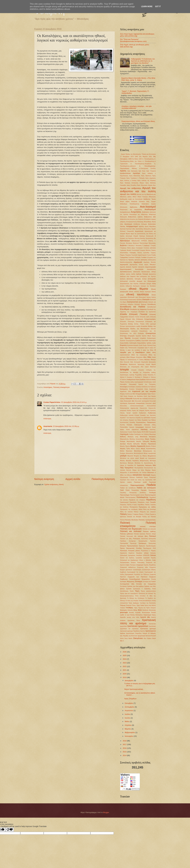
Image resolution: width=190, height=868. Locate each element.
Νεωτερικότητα (139, 468)
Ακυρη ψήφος (125, 202)
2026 (125, 652)
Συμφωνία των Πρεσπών (138, 577)
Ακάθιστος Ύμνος (150, 199)
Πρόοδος (153, 541)
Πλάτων (136, 512)
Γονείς (154, 255)
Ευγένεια (123, 341)
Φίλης (135, 610)
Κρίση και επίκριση (138, 411)
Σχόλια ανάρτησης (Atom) (54, 484)
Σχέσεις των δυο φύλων (136, 586)
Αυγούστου (129, 710)
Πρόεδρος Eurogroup (128, 541)
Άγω (154, 185)
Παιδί (122, 490)
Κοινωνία (129, 399)
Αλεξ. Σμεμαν (151, 202)
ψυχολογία (142, 636)
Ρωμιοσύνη (144, 551)
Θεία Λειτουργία (135, 362)
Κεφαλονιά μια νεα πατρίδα (144, 391)
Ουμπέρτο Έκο (125, 480)
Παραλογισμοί (124, 502)
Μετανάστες (130, 453)
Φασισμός (123, 610)
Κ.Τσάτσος (123, 380)
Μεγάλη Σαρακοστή (138, 446)
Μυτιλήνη (137, 463)
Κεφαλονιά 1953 (125, 391)
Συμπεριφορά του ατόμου (135, 572)
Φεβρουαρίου (130, 732)
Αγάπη (123, 171)
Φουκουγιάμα (146, 613)
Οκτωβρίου (129, 703)
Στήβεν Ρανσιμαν (131, 565)
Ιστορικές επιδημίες (145, 370)
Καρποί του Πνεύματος (147, 384)
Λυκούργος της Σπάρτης (142, 434)
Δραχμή (149, 284)
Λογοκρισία (152, 432)
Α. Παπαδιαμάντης (148, 159)
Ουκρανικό (152, 477)
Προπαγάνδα (124, 543)
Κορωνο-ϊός (152, 408)
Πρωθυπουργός (151, 546)
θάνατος (147, 360)
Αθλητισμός (152, 197)
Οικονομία (146, 475)
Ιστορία (124, 369)
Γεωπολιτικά (135, 250)
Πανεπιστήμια (125, 495)
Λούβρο (131, 434)
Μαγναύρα (153, 434)
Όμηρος (153, 475)
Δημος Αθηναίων (150, 265)
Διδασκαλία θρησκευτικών (142, 272)
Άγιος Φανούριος (142, 185)
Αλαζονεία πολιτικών (138, 202)
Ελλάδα (123, 314)
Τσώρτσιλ (129, 605)
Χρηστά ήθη (145, 617)
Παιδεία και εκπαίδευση (128, 488)
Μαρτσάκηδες (131, 441)
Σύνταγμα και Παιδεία (149, 582)
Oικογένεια (138, 638)
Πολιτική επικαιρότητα (61, 387)
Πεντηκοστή (134, 507)
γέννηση (153, 248)
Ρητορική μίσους (134, 551)
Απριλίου (128, 725)
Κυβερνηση (143, 413)
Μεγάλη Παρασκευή (148, 444)
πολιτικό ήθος (143, 536)
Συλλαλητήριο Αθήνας (149, 570)
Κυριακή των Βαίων (135, 420)
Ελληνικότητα (140, 322)
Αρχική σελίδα (73, 479)
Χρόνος (123, 633)
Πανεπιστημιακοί (130, 497)
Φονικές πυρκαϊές (135, 613)
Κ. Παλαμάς (145, 377)
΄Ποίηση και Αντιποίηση (149, 154)
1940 (136, 157)
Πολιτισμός (136, 539)
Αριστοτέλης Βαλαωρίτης (143, 229)
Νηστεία (129, 470)
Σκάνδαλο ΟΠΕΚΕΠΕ (143, 555)
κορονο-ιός (134, 408)
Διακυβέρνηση (151, 269)
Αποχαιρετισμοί (132, 226)
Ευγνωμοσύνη (130, 341)
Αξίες (122, 224)
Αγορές (150, 185)
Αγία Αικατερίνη (132, 171)
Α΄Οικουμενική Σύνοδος (148, 168)
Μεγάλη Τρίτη (125, 449)
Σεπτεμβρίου (130, 707)
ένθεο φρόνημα (151, 324)
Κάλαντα (149, 380)
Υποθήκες (129, 608)
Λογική (130, 432)
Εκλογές (145, 302)
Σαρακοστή (123, 553)
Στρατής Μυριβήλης (150, 565)
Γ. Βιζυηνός (130, 246)
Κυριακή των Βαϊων (149, 420)
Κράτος (129, 411)
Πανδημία (152, 493)
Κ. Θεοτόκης (137, 377)
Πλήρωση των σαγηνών (148, 512)
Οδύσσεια (150, 472)
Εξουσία (153, 329)
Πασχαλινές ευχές (143, 502)
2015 (125, 752)
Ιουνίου (128, 718)
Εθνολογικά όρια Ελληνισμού (137, 297)
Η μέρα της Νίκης (147, 350)
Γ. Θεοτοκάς (138, 246)
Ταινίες (132, 591)
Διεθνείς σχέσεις (125, 274)
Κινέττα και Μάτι (130, 394)
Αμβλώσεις (134, 207)
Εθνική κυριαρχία (145, 292)
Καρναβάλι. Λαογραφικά (128, 384)
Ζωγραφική (141, 348)
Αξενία (154, 222)
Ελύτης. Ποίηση (139, 324)
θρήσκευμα (141, 364)
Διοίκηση (123, 279)
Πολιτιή (122, 520)
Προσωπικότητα (132, 546)
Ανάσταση (146, 212)
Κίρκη (149, 394)
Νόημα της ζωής (138, 470)
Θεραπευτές (132, 364)
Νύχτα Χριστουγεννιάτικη (134, 689)
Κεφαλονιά (153, 389)
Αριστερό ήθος (131, 229)
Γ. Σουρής (153, 246)
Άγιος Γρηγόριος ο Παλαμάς (136, 178)
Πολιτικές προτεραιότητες (147, 520)
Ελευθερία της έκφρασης (138, 309)
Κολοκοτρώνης (124, 408)
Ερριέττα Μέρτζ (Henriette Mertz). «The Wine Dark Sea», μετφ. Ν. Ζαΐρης (138, 79)
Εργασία (138, 336)
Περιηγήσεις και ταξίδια (147, 507)
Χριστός (142, 631)
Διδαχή (154, 272)
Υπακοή (122, 608)
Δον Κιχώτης (134, 284)
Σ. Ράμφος (152, 551)
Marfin (130, 638)
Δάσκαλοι (137, 260)
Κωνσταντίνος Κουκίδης (128, 422)
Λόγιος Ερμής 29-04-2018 (141, 432)
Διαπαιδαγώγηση (126, 272)
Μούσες (122, 461)
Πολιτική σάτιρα (151, 534)
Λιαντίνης (144, 429)
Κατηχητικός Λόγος (142, 389)
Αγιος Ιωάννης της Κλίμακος (147, 181)
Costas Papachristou (52, 402)
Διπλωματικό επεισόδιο (128, 281)
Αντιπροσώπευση (131, 222)
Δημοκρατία (124, 265)
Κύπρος (137, 415)
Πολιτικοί (152, 536)
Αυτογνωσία (150, 236)
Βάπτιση (137, 238)
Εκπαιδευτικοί (152, 307)
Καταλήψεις (48, 387)
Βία (155, 238)
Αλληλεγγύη (124, 207)
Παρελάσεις (133, 502)
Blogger (106, 812)
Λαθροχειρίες (138, 425)
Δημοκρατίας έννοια (136, 265)
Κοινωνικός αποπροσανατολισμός (132, 406)
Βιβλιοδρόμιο (125, 241)
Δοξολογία (143, 284)
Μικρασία (130, 456)
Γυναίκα (144, 257)
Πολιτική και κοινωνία (149, 529)
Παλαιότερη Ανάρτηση (103, 479)
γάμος (133, 248)
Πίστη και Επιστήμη (149, 509)
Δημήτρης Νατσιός (150, 262)
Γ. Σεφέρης (146, 245)
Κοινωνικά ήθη (129, 401)
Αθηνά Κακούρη (143, 197)
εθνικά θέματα (138, 289)
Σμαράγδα (139, 558)
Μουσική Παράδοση (132, 461)
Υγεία (142, 605)
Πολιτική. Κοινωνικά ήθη (128, 536)
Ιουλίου (128, 714)
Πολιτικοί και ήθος (126, 539)
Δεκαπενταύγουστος (126, 262)
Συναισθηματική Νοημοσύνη (139, 579)
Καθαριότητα (131, 380)
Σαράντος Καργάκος (135, 553)
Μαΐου (127, 721)
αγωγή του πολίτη (128, 194)
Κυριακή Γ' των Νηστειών (128, 418)
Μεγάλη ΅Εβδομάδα (143, 441)
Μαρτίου (128, 729)
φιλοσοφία (124, 612)
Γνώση (149, 255)
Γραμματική (124, 257)
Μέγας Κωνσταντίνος (148, 449)
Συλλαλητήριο (137, 570)
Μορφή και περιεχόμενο (148, 458)
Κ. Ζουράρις (129, 377)
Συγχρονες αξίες (142, 567)
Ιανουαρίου (129, 736)
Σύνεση (153, 579)
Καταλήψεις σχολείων (135, 387)
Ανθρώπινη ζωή (125, 219)
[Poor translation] (10, 830)
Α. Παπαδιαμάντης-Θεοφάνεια (141, 164)
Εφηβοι (122, 348)
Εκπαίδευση (152, 304)
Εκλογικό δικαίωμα (140, 304)
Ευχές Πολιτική (148, 345)
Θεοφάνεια (124, 364)
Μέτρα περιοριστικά (150, 453)
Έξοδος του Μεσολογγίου (140, 329)
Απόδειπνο (137, 224)
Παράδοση (151, 500)
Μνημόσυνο (152, 456)
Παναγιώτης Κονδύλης (138, 493)
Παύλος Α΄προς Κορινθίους (136, 505)
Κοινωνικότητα (151, 406)
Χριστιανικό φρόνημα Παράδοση (130, 631)
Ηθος (145, 357)
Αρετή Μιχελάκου (150, 227)
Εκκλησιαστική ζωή (134, 302)
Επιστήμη (123, 336)
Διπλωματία (152, 279)
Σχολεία (129, 589)
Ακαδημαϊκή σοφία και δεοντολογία (131, 199)
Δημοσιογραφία (150, 267)
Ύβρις (138, 605)
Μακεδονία (144, 437)
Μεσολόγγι (138, 451)
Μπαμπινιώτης (144, 461)
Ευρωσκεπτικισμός (133, 345)
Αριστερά (123, 229)
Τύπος (134, 605)
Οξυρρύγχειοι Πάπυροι (127, 477)
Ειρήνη (149, 297)
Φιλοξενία (145, 610)
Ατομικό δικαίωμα (139, 236)
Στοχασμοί (140, 565)
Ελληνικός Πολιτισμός (127, 322)
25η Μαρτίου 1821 (145, 157)
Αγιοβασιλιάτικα (125, 173)
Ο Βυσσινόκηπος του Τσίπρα (137, 473)
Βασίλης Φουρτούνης (147, 238)
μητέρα (123, 456)
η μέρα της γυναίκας (133, 350)
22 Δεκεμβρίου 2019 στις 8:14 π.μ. (74, 402)
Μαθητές (123, 437)
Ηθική (148, 352)
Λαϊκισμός (147, 425)
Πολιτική (125, 523)
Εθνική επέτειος (134, 292)
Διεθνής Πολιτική (142, 274)
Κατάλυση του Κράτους (149, 387)
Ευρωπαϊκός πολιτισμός (128, 343)
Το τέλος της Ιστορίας (132, 601)
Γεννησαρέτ (139, 248)
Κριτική (147, 411)
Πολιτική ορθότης (149, 531)
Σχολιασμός (136, 589)
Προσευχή (133, 543)
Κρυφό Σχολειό (132, 413)
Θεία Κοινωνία (125, 362)
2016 (125, 748)
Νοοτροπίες (124, 473)
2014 (125, 755)
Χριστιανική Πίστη (134, 620)
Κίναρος (123, 394)
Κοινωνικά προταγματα (142, 401)
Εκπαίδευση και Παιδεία (133, 307)
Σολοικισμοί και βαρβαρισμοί (129, 560)
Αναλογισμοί (150, 209)
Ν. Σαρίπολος (139, 465)
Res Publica (148, 638)
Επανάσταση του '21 (148, 331)
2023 (125, 663)
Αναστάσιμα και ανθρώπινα (139, 214)
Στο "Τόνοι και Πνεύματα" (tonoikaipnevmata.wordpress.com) (133, 40)
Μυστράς (131, 463)
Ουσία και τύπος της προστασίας (141, 480)
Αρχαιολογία (139, 231)
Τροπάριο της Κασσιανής (148, 603)
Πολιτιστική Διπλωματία (148, 539)
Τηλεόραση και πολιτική (146, 593)
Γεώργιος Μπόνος (145, 250)
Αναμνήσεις (136, 212)
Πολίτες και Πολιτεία (149, 517)
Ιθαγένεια (153, 367)
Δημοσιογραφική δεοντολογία (132, 269)
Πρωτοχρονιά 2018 (149, 548)
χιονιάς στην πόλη (133, 617)
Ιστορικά (134, 370)
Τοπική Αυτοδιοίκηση (145, 601)
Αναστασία (48, 426)
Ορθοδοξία (139, 477)
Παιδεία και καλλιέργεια (146, 488)
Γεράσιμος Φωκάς (126, 250)
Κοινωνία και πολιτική (140, 399)
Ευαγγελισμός (151, 338)
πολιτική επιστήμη (148, 526)
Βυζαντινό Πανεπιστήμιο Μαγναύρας (144, 243)
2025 (125, 655)
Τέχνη (137, 591)
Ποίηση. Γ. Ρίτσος (144, 514)
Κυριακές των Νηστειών (148, 415)
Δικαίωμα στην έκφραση (128, 276)
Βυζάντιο (123, 245)
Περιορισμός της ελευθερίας (129, 509)
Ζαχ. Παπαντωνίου (131, 348)
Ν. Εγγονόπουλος (147, 463)
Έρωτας (128, 338)
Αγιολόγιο (136, 173)
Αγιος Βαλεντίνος (135, 176)
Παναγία (144, 490)
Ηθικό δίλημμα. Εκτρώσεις (134, 357)
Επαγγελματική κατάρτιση (129, 331)
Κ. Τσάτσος (152, 377)
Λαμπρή (132, 427)
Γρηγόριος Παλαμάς (134, 257)
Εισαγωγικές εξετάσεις (135, 300)
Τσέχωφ (123, 605)
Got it (158, 6)
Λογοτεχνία (124, 434)
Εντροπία (144, 326)
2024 (125, 659)
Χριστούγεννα (151, 631)
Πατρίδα (153, 502)
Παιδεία (151, 485)
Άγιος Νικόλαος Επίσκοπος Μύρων (132, 183)
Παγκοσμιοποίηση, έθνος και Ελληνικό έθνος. (138, 121)
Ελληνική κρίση (145, 317)
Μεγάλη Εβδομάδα (133, 444)
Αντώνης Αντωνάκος (144, 222)
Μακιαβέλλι (152, 437)
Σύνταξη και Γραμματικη (146, 584)
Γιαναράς (133, 253)
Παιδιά (128, 490)
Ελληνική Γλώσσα (138, 314)
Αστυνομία (129, 236)
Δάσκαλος (144, 260)
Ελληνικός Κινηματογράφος (146, 319)
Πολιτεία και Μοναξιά (134, 517)
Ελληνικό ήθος (130, 319)
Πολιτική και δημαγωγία (131, 529)
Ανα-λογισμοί (148, 207)
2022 (125, 666)
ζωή (146, 348)
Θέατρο (153, 360)
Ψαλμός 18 (146, 633)
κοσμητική (123, 411)
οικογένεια (137, 475)
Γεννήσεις (146, 248)
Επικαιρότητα (151, 333)
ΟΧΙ (155, 480)
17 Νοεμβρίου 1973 (127, 157)
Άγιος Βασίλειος (146, 176)
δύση (154, 284)
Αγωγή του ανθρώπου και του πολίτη (138, 190)
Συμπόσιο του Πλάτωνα (142, 574)
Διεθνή (133, 274)
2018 (125, 741)
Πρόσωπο (142, 546)
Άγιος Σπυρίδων (130, 699)
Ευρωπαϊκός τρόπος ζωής (147, 343)
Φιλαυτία (130, 610)
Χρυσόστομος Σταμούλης (134, 633)
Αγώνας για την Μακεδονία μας (146, 194)
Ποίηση (123, 514)
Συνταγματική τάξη (127, 584)
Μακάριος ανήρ (133, 437)
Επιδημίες (141, 333)
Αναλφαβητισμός (125, 212)
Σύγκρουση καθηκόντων (128, 567)
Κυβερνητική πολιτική (127, 415)
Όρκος (146, 477)
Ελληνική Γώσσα (134, 317)
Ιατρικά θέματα (151, 364)
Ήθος (149, 357)
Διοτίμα (144, 279)
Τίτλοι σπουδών (140, 596)
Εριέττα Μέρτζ (147, 336)
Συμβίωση (123, 572)
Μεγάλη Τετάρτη (151, 446)
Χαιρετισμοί (147, 615)
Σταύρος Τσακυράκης (138, 563)
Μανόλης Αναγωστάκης (137, 439)
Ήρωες (122, 360)
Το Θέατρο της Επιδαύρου (136, 598)
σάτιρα (146, 553)
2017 (125, 744)
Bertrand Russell (151, 636)
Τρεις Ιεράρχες (134, 603)
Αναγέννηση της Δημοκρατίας (131, 210)
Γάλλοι (129, 248)
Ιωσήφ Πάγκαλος (148, 375)
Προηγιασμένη (143, 541)
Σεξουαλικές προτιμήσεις (128, 555)
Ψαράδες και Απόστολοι (130, 636)
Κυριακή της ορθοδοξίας (143, 418)
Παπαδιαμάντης (142, 497)
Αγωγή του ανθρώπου (131, 188)
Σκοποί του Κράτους (127, 558)
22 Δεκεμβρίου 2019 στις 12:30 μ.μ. (66, 426)
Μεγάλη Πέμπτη (125, 446)
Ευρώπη (123, 345)
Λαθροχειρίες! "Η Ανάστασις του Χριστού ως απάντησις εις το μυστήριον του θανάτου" (143, 61)
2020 (125, 674)
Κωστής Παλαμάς (126, 425)
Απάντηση (47, 419)
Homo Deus (124, 638)
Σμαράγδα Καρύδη (150, 558)
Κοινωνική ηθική (151, 403)
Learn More (147, 6)
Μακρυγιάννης (124, 439)
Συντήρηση (123, 586)
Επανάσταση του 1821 (128, 333)
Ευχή (154, 345)
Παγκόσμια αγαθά (140, 482)
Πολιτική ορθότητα (126, 534)
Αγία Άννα (142, 171)
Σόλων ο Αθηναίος (145, 560)
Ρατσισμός (124, 551)
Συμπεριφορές (129, 574)
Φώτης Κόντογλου (136, 615)
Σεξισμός (153, 553)
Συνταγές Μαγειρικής (127, 582)
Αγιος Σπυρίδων (132, 185)
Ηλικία (154, 357)
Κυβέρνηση (152, 413)
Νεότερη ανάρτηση (44, 479)
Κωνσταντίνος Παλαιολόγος (146, 422)
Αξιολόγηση (128, 224)
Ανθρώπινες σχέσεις (135, 217)
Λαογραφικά (139, 427)
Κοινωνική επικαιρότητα (136, 403)
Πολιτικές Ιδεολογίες (131, 520)
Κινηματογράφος (141, 394)
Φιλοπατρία (152, 610)
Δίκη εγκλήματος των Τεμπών (146, 276)
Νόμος (154, 470)
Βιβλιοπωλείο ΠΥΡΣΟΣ (139, 241)
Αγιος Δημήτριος (151, 178)
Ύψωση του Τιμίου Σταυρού (147, 608)
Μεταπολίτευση (138, 453)
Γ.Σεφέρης (123, 248)
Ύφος (136, 608)
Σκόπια (153, 555)
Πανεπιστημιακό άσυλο (137, 495)
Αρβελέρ (141, 227)
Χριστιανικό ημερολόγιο (138, 626)
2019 (125, 677)
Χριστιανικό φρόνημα (148, 629)
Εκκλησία (146, 299)
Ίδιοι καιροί (145, 367)
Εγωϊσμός (123, 289)
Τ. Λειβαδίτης (146, 589)
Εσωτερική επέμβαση (139, 338)
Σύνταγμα (138, 581)
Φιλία (140, 610)
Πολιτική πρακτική (139, 534)
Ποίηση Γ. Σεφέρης (133, 514)
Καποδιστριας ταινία (150, 382)
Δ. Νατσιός (130, 260)
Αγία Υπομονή (151, 171)
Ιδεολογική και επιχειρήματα (130, 367)
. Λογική (123, 154)
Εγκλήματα (136, 286)
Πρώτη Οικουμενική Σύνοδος (131, 548)
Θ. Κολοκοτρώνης (131, 360)
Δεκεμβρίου (129, 680)
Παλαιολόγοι (135, 490)
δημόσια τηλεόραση (138, 267)
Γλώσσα (128, 255)
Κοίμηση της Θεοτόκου (136, 396)
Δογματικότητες (125, 284)
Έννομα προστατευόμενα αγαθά (130, 326)
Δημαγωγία (138, 262)
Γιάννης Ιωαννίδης (143, 253)
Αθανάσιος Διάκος (126, 197)
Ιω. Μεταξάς (134, 372)
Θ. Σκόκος (140, 360)
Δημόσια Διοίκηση (126, 267)
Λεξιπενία (148, 427)
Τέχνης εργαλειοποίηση (148, 591)
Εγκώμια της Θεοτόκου (148, 286)
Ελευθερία (125, 309)
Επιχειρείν (131, 336)
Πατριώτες (123, 505)
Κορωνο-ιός (143, 408)
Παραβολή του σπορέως (137, 500)
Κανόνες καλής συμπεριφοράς (134, 382)
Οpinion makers (126, 482)
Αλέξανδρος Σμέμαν (149, 204)
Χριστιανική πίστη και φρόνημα (138, 622)
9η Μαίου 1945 (137, 159)
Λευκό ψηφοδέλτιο (132, 430)
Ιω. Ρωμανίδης (145, 372)
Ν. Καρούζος (129, 465)
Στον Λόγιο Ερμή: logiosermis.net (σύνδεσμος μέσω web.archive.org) (137, 35)
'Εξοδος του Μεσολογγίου (133, 154)
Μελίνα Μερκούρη (126, 451)
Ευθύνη (138, 341)
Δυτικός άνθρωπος (126, 286)
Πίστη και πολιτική (126, 512)
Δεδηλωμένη (152, 260)
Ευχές (141, 345)
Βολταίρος (129, 243)
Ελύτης (130, 324)
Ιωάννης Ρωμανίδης (136, 375)
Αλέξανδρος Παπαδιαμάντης (130, 204)
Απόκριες (144, 224)
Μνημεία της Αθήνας (140, 456)
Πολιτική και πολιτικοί (131, 531)
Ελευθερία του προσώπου (147, 312)
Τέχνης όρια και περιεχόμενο (129, 593)
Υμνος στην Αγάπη (150, 605)
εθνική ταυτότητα (138, 294)
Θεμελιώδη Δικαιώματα (149, 362)
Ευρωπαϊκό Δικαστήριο (149, 341)
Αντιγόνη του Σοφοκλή (137, 219)
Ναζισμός (148, 465)
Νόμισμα (148, 470)
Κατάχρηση (124, 389)
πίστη (140, 509)
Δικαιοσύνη (152, 274)
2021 (125, 670)
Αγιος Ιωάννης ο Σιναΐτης (128, 181)
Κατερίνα (132, 389)
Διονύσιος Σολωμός (134, 279)
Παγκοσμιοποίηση (137, 485)
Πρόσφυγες (142, 543)
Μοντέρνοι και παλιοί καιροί (129, 458)
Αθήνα (135, 197)
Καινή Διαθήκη (141, 380)
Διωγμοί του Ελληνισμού (146, 281)
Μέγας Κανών (135, 449)
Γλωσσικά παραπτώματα (139, 255)
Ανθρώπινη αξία (150, 217)
